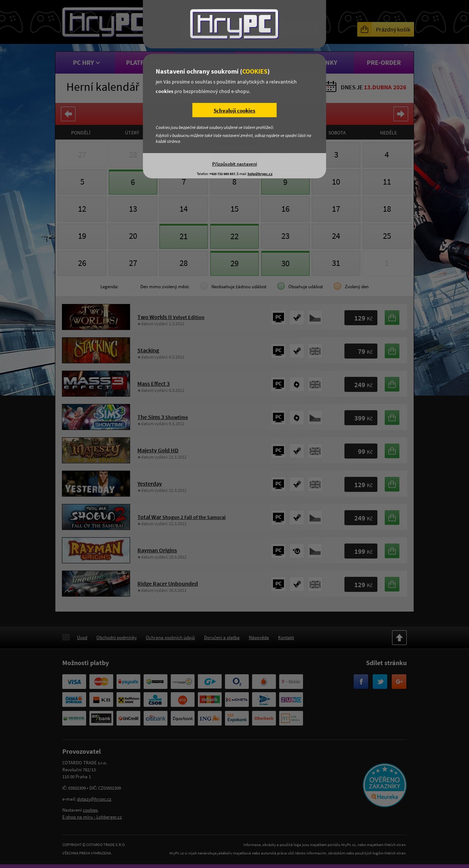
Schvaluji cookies (234, 110)
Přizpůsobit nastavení (234, 164)
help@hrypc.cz (260, 174)
